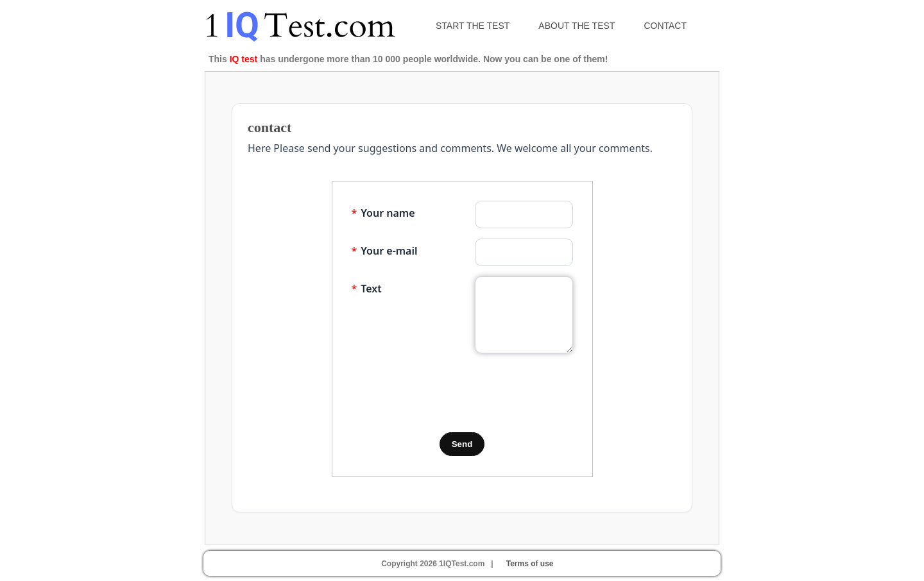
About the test (577, 26)
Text (367, 289)
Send (462, 444)
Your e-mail (385, 251)
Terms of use (530, 564)
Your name (383, 213)
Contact (665, 26)
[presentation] (449, 393)
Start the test (473, 26)
